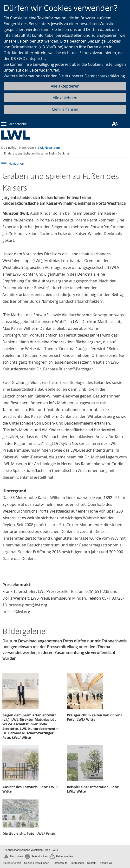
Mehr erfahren (65, 109)
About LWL (106, 863)
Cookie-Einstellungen (37, 863)
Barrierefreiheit (12, 863)
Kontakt (92, 863)
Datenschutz (60, 863)
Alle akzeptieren (65, 86)
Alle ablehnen (65, 98)
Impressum (77, 863)
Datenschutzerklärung (105, 76)
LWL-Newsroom (49, 148)
